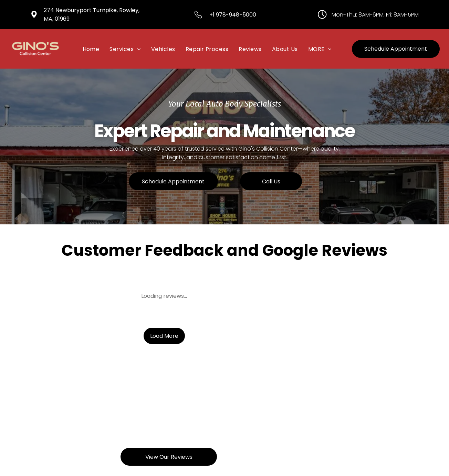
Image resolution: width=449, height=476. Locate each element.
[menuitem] (91, 49)
